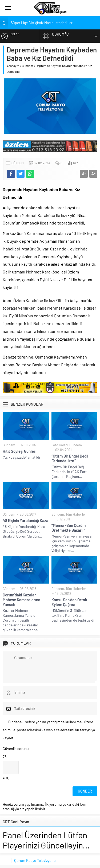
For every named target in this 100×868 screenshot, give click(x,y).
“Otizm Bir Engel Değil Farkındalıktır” (70, 458)
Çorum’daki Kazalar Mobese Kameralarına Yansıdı (21, 600)
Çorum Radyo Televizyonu (35, 860)
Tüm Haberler (76, 514)
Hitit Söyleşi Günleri (19, 451)
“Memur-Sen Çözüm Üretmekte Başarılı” (69, 528)
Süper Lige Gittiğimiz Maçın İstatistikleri (42, 23)
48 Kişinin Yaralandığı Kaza (25, 520)
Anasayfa (13, 66)
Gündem (27, 66)
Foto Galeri (60, 445)
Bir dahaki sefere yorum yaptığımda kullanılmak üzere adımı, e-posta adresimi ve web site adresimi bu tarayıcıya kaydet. (49, 730)
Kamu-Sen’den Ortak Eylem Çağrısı (69, 602)
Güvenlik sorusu (16, 749)
